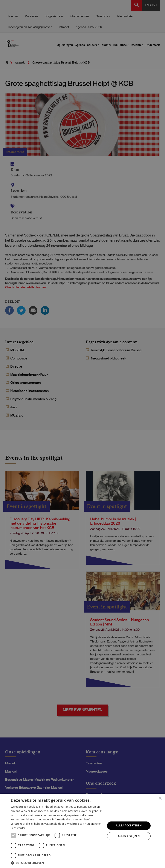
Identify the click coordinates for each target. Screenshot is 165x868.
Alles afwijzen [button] (129, 836)
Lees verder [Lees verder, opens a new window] (18, 828)
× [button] (160, 798)
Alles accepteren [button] (129, 825)
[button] (57, 863)
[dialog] (82, 434)
